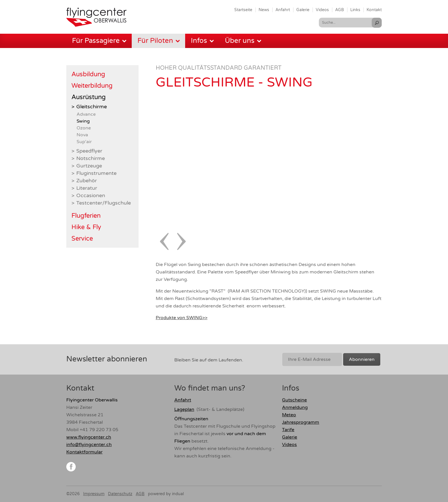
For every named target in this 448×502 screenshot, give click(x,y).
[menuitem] (243, 10)
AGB (140, 494)
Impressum (94, 494)
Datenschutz (120, 494)
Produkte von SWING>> (182, 318)
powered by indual (166, 494)
